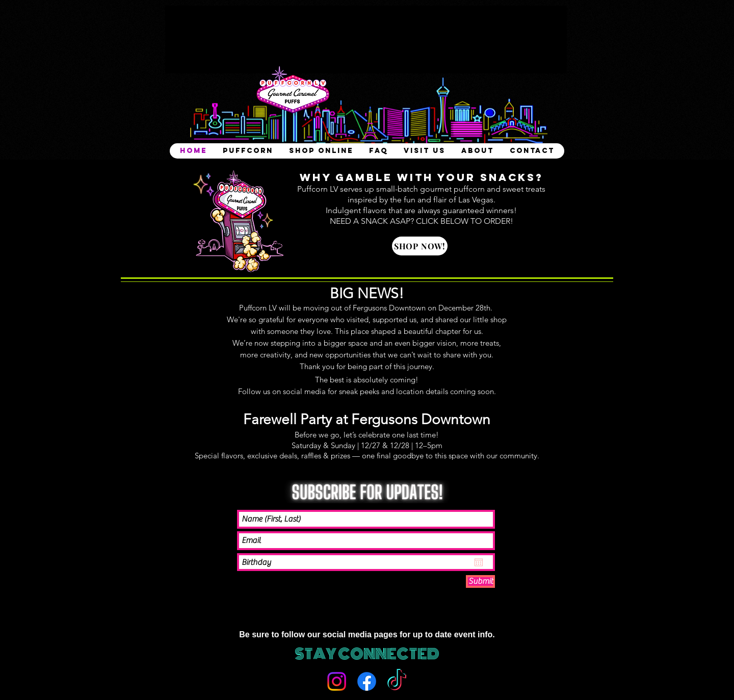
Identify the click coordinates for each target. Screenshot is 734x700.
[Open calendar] (479, 562)
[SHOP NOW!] (420, 246)
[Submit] (480, 581)
